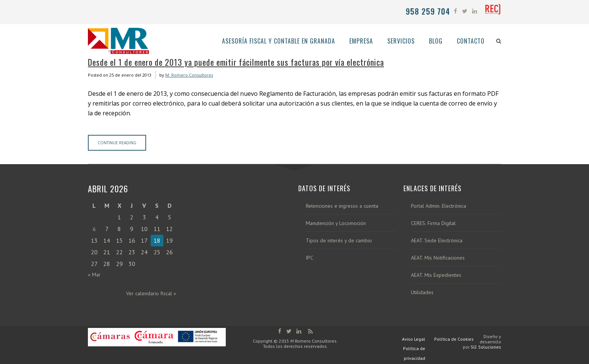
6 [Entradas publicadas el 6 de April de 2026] (94, 229)
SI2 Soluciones (486, 347)
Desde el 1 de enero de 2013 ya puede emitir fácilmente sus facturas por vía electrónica (236, 62)
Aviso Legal (414, 339)
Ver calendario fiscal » (151, 293)
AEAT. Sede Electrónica (437, 241)
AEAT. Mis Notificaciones (438, 258)
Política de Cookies (454, 339)
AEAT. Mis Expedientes (436, 275)
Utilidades (422, 292)
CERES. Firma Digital (433, 223)
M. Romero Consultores (189, 75)
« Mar (94, 275)
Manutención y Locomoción (336, 223)
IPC (310, 258)
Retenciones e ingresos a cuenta (342, 206)
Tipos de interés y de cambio (339, 241)
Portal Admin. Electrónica (439, 206)
